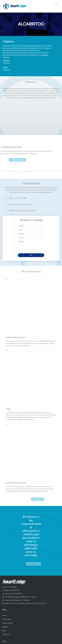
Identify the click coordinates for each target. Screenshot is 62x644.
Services (5, 627)
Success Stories (7, 623)
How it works (7, 619)
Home (4, 616)
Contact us (6, 634)
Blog (4, 631)
